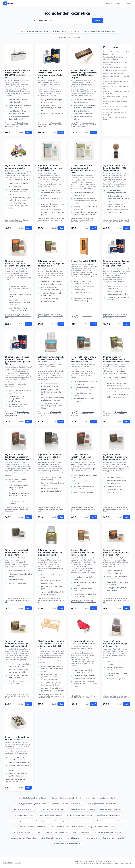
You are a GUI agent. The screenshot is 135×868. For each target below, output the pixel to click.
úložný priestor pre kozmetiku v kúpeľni (101, 827)
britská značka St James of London (23, 809)
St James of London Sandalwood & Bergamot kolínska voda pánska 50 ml (18, 457)
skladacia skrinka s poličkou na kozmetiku (111, 821)
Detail (21, 132)
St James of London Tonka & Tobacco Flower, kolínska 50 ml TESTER (51, 359)
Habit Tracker (8, 862)
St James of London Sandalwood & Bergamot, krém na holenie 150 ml (115, 457)
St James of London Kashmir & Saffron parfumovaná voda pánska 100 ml (116, 263)
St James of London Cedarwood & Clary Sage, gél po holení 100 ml (51, 263)
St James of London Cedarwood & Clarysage (115, 113)
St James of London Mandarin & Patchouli (67, 798)
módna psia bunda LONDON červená (52, 809)
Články (118, 3)
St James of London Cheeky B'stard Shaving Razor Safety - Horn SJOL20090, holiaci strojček (84, 74)
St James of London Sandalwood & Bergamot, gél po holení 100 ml (82, 457)
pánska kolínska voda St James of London (115, 119)
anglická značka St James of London (116, 70)
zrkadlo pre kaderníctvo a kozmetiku (33, 827)
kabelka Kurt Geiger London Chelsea (80, 815)
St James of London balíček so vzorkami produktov (18, 167)
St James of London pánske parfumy (68, 37)
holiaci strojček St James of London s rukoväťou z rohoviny (116, 58)
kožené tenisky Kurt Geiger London (112, 809)
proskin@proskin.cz (106, 863)
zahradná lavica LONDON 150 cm (51, 815)
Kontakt (128, 3)
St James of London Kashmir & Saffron (66, 31)
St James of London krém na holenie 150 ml (66, 804)
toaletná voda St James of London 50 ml (116, 87)
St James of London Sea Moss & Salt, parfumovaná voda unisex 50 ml (50, 168)
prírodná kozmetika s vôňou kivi (113, 838)
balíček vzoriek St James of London (115, 67)
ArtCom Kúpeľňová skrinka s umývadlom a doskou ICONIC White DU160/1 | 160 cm (18, 74)
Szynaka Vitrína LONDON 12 (83, 261)
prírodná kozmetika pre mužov (51, 838)
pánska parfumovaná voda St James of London (100, 31)
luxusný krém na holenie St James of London (101, 798)
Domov (109, 3)
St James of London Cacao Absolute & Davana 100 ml (116, 53)
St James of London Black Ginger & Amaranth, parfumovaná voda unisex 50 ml (83, 169)
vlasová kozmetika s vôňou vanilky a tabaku (82, 838)
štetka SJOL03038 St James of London (116, 107)
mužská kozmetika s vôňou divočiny (24, 838)
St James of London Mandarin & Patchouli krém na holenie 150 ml (116, 552)
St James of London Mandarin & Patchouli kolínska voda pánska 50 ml (18, 263)
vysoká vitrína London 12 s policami (82, 809)
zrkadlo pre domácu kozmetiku (56, 832)
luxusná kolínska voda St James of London (33, 798)
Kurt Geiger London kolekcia (24, 815)
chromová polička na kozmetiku (81, 821)
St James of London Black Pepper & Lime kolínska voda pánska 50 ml (49, 457)
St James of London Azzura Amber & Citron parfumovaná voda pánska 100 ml (50, 74)
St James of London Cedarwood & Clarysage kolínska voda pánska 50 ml (116, 359)
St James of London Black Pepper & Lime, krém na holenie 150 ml (17, 552)
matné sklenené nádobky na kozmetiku (27, 832)
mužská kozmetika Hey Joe (81, 832)
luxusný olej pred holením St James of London (102, 804)
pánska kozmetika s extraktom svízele (108, 832)
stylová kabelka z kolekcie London (109, 815)
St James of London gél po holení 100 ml (116, 77)
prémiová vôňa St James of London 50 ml (116, 97)
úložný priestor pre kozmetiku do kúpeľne (24, 821)
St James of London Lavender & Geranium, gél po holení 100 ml (115, 644)
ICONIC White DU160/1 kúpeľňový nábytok (33, 31)
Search (98, 21)
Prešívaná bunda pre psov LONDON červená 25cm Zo (83, 642)
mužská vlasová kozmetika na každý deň (67, 844)
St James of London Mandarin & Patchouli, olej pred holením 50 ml (50, 552)
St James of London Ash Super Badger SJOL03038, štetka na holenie (115, 168)
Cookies (18, 862)
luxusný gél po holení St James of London (32, 804)
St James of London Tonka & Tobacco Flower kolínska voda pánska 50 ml (83, 359)
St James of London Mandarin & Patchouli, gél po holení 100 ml (82, 552)
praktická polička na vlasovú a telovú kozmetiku (66, 827)
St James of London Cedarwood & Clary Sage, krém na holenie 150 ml (17, 644)
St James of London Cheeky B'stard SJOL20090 (115, 63)
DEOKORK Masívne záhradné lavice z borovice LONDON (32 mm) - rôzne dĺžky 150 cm (51, 645)
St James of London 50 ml (112, 109)
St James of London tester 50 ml (114, 73)
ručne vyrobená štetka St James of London (115, 102)
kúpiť (28, 132)
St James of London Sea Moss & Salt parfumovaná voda (116, 82)
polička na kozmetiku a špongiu (54, 821)
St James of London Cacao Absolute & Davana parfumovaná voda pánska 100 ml (18, 360)
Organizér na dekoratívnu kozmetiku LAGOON (17, 738)
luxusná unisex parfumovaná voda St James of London (116, 92)
